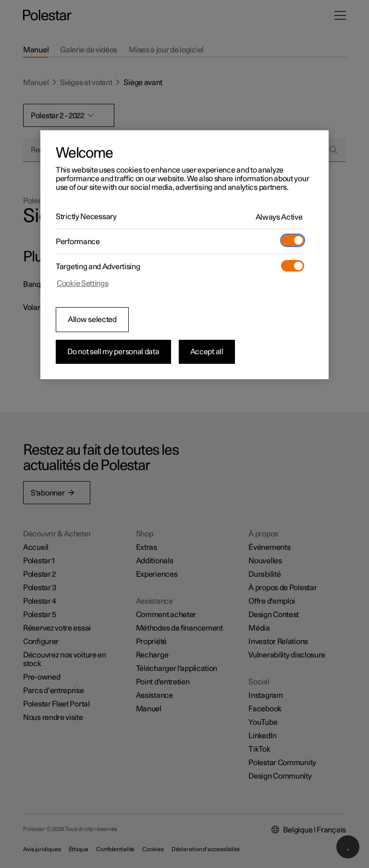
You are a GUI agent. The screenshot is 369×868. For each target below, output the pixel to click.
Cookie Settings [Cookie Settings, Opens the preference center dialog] (83, 284)
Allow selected (92, 320)
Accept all (207, 352)
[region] (184, 255)
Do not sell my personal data (113, 352)
